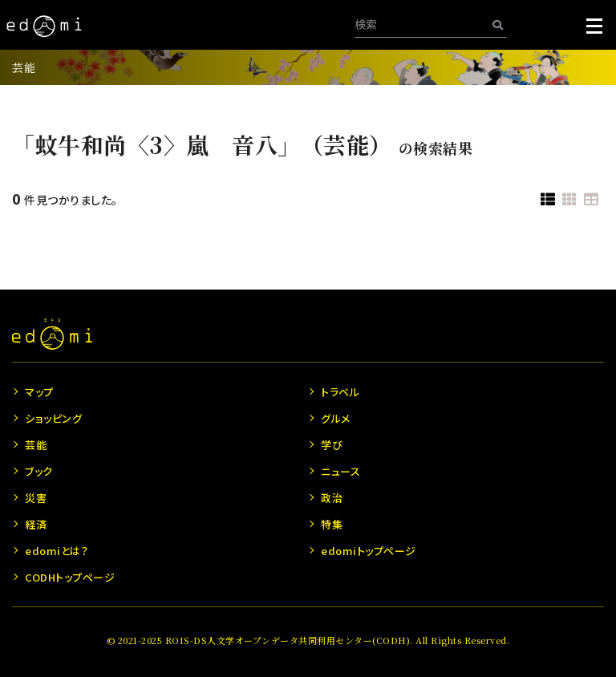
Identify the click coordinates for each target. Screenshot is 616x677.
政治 (332, 498)
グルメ (336, 418)
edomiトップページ (369, 551)
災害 (36, 498)
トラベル (340, 392)
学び (332, 445)
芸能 (24, 67)
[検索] (498, 24)
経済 (36, 524)
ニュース (340, 471)
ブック (39, 471)
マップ (39, 392)
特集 (332, 524)
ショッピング (53, 418)
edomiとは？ (57, 551)
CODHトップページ (70, 577)
